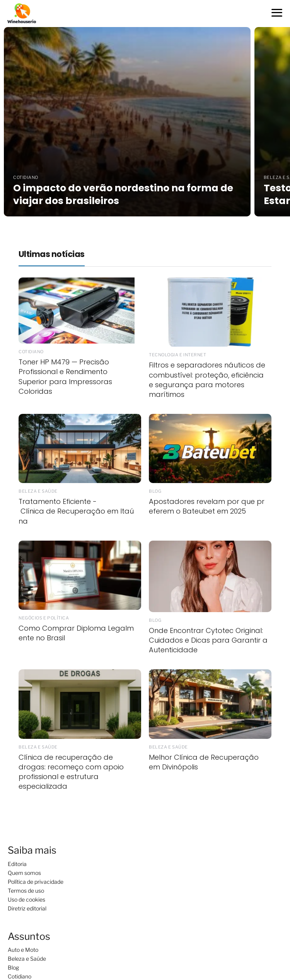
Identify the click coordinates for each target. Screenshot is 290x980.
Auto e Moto (23, 950)
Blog (13, 967)
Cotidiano (20, 976)
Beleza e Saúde (27, 959)
